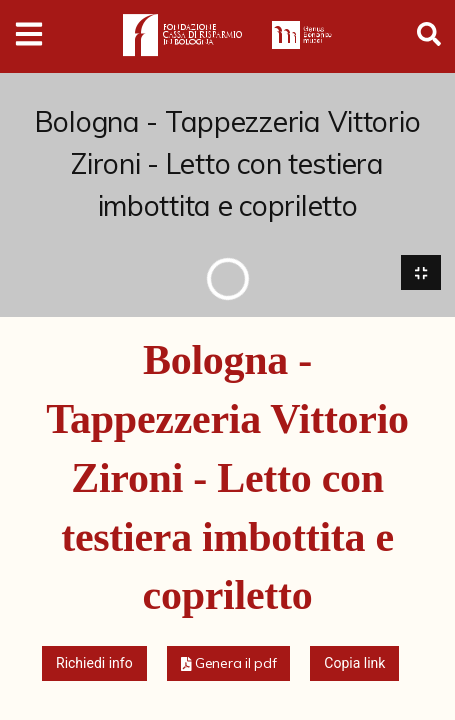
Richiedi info (94, 664)
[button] (229, 664)
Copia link (354, 664)
